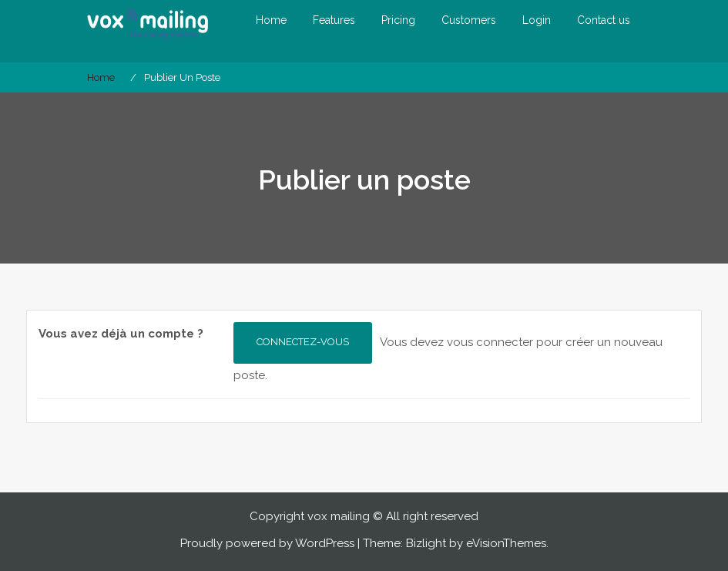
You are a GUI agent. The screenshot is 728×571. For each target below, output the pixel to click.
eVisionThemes (506, 543)
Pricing (398, 20)
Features (334, 20)
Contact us (604, 20)
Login (537, 20)
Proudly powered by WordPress (267, 543)
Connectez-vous (303, 342)
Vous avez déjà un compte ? (121, 334)
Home (271, 20)
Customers (469, 20)
